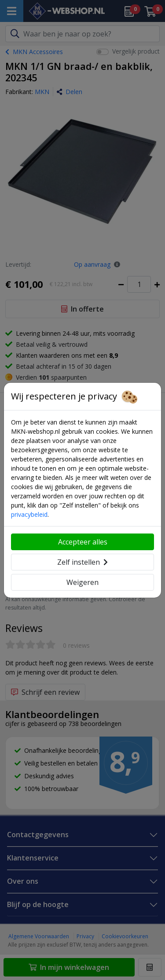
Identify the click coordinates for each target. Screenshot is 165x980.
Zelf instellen (82, 562)
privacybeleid (29, 514)
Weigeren (82, 582)
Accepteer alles (83, 542)
